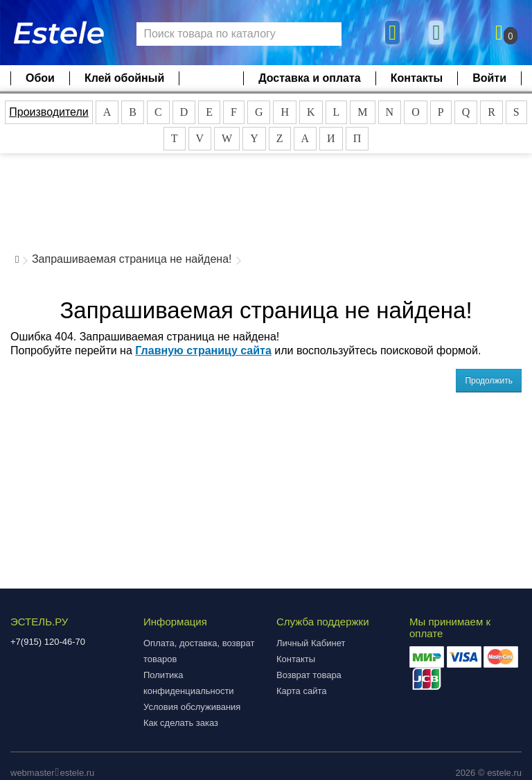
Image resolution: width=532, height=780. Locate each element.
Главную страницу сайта (203, 350)
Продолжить (489, 381)
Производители (49, 112)
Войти (489, 78)
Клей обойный (124, 78)
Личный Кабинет (311, 643)
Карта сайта (301, 691)
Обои (40, 78)
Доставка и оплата (310, 78)
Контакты (417, 78)
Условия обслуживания (192, 707)
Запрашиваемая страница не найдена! (132, 259)
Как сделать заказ (181, 723)
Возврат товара (309, 675)
